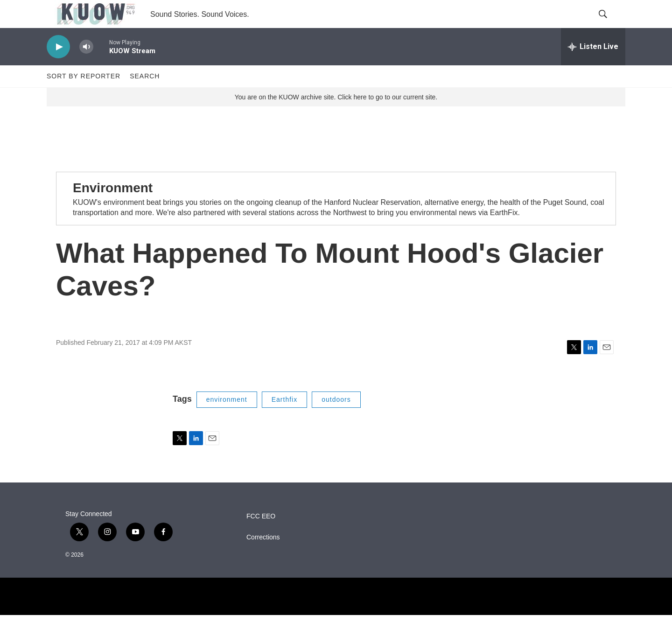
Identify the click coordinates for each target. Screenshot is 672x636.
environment (227, 420)
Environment (113, 209)
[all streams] (593, 68)
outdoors (336, 420)
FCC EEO (261, 537)
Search (145, 97)
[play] (58, 68)
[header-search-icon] (610, 25)
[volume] (86, 68)
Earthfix (284, 420)
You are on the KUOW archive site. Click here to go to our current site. (336, 118)
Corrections (263, 558)
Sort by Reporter (84, 97)
